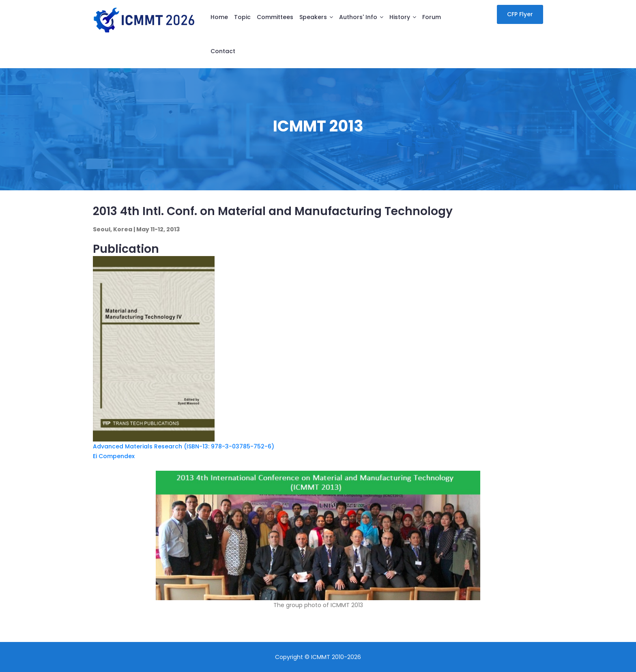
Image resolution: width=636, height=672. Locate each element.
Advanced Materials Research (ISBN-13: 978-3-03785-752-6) (184, 446)
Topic (242, 17)
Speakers (313, 17)
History (400, 17)
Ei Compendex (114, 456)
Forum (432, 17)
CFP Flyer (520, 14)
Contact (223, 51)
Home (219, 17)
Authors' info (358, 17)
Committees (275, 17)
